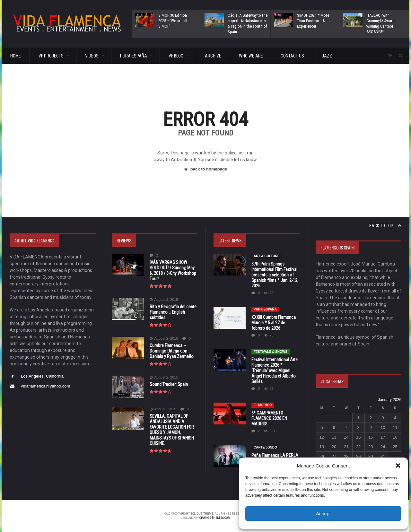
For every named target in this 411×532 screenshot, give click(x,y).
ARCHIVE (213, 56)
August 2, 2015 (164, 300)
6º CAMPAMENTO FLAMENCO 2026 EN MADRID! (269, 418)
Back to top (385, 226)
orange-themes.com (215, 518)
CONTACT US (292, 56)
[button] (398, 466)
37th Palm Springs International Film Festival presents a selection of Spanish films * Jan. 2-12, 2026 (275, 275)
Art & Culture (267, 256)
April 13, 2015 (163, 409)
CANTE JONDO (265, 447)
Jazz (327, 56)
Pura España (265, 309)
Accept (323, 514)
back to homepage (205, 169)
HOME (16, 56)
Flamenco (263, 405)
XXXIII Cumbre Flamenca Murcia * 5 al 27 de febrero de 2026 (274, 323)
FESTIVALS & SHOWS (271, 352)
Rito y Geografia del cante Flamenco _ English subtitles (173, 312)
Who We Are (251, 56)
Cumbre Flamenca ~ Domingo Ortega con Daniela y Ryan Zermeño (172, 351)
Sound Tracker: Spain (169, 384)
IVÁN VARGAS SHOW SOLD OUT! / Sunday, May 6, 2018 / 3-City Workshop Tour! (173, 270)
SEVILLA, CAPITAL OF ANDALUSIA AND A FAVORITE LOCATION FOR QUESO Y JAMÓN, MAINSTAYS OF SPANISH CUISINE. (172, 430)
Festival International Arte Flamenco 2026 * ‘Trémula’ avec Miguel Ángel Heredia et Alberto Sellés (275, 371)
